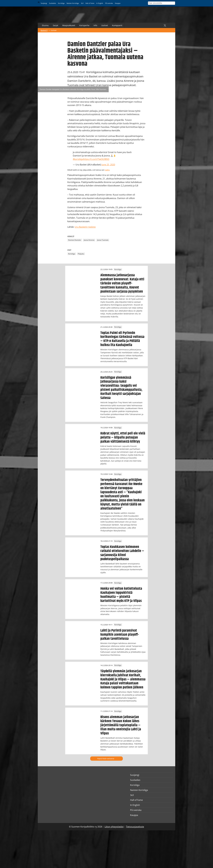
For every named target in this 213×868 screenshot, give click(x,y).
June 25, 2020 (108, 165)
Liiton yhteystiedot (114, 827)
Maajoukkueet (69, 25)
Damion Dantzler (75, 240)
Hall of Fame (90, 3)
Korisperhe (84, 25)
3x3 (82, 3)
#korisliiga (78, 159)
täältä (107, 170)
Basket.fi (44, 30)
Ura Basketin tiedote (85, 227)
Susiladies (53, 3)
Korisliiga (61, 3)
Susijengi (44, 3)
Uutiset (105, 25)
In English (100, 3)
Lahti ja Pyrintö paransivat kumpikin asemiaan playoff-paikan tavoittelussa (120, 635)
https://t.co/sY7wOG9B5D (96, 159)
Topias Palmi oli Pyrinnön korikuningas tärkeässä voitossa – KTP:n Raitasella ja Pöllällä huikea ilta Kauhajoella (122, 339)
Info (95, 25)
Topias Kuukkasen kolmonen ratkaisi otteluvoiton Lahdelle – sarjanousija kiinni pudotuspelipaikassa (122, 553)
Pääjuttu (81, 254)
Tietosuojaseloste (135, 827)
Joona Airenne (89, 240)
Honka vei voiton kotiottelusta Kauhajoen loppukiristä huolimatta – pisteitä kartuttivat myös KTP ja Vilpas (121, 595)
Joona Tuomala (103, 240)
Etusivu (45, 25)
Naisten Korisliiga (73, 3)
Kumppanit (117, 25)
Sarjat (55, 25)
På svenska (109, 3)
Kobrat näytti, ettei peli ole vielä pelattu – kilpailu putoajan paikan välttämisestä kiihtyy (123, 437)
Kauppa (118, 3)
